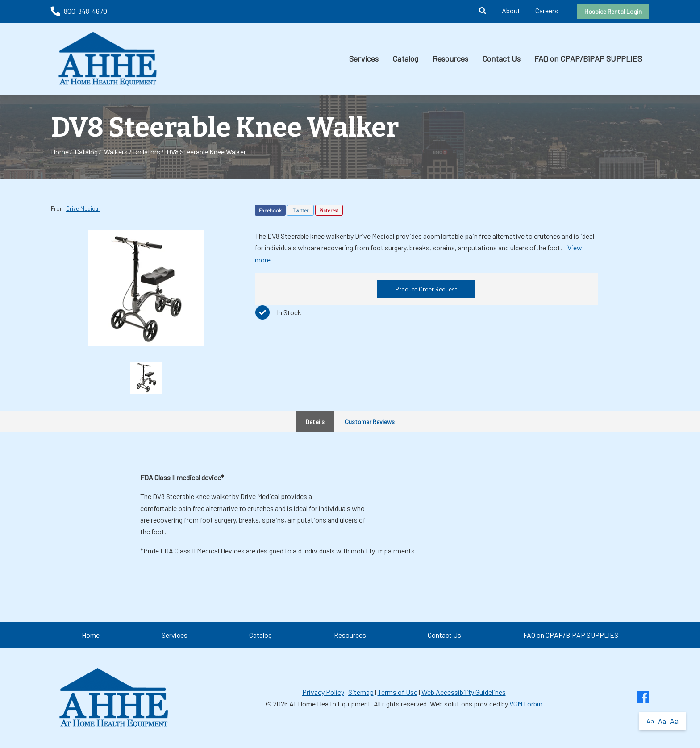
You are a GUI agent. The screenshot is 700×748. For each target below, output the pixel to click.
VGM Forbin (526, 704)
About (511, 10)
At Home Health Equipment (330, 704)
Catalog (405, 58)
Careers (547, 10)
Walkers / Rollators (132, 152)
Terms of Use (398, 692)
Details (315, 422)
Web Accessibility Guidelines (464, 692)
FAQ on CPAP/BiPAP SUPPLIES (588, 58)
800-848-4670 (79, 11)
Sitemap (361, 692)
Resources (450, 58)
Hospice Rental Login (613, 11)
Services (364, 58)
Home (60, 152)
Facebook (270, 210)
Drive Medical (83, 208)
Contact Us (501, 58)
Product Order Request (426, 289)
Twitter (300, 210)
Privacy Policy (323, 692)
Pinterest (329, 210)
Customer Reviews (370, 422)
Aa (650, 721)
